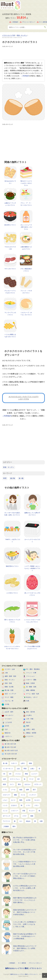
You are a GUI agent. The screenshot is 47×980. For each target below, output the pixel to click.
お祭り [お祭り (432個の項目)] (23, 763)
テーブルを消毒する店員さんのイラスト (32, 648)
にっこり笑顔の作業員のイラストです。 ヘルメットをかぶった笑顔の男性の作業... (25, 864)
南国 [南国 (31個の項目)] (21, 790)
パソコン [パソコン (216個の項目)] (18, 774)
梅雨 (28, 726)
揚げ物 (13, 478)
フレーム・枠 (9, 701)
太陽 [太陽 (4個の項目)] (41, 821)
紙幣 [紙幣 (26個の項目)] (28, 790)
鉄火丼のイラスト (10, 225)
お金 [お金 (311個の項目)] (18, 769)
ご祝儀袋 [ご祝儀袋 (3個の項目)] (6, 826)
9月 (8, 751)
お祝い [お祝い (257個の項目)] (33, 769)
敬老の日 (8, 733)
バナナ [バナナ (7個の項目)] (24, 816)
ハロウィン (8, 736)
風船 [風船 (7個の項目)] (32, 816)
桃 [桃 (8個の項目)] (39, 811)
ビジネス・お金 (10, 669)
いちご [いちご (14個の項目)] (5, 800)
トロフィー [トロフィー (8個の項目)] (15, 811)
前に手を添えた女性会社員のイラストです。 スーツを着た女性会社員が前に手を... (25, 840)
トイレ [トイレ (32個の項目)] (5, 790)
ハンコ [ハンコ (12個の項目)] (5, 805)
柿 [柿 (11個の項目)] (22, 805)
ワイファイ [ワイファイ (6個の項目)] (7, 821)
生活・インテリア (10, 694)
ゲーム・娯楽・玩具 (33, 694)
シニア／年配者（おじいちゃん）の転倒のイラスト (32, 568)
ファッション (30, 676)
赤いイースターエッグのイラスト (32, 594)
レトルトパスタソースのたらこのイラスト (32, 621)
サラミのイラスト (10, 269)
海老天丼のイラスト (12, 566)
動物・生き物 (9, 687)
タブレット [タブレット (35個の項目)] (38, 784)
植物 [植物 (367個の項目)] (30, 763)
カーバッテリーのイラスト (32, 541)
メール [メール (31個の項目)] (13, 790)
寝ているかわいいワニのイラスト (12, 621)
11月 (16, 751)
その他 (7, 704)
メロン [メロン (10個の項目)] (36, 805)
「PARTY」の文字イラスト (12, 541)
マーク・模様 (9, 697)
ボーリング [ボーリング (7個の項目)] (7, 816)
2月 (16, 754)
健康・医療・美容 (10, 676)
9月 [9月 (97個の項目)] (38, 779)
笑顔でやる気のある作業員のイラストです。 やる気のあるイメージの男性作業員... (25, 936)
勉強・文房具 (30, 683)
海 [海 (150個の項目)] (24, 779)
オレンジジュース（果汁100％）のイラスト (26, 227)
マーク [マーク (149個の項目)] (31, 779)
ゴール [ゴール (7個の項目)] (16, 816)
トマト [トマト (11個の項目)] (28, 805)
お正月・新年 (9, 712)
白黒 (28, 701)
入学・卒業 (30, 719)
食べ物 (21, 478)
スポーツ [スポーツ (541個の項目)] (14, 763)
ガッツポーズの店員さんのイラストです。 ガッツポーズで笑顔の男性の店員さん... (25, 876)
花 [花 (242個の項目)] (39, 769)
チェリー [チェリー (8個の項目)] (32, 811)
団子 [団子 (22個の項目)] (34, 790)
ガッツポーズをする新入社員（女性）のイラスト (12, 514)
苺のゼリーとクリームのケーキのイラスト (26, 183)
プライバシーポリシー (29, 22)
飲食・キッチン (9, 467)
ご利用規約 (15, 22)
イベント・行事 (31, 673)
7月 (12, 747)
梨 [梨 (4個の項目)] (35, 821)
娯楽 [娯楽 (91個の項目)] (4, 784)
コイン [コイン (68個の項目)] (12, 784)
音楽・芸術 (8, 683)
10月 (12, 751)
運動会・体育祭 (31, 733)
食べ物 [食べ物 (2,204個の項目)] (5, 763)
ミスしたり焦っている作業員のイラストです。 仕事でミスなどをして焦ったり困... (25, 924)
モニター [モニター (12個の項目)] (37, 800)
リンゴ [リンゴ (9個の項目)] (5, 811)
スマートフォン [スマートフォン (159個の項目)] (15, 779)
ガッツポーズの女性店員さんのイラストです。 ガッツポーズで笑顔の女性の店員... (25, 852)
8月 (15, 747)
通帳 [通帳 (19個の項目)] (15, 795)
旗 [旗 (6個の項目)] (15, 821)
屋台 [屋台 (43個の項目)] (19, 784)
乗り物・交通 (9, 690)
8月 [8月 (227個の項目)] (10, 774)
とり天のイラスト (12, 593)
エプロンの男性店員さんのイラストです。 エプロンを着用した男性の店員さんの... (25, 888)
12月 (9, 754)
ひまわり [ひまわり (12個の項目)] (14, 805)
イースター (8, 719)
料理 (5, 478)
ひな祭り (29, 715)
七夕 (6, 729)
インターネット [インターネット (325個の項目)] (8, 769)
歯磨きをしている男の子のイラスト (32, 514)
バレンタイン (9, 715)
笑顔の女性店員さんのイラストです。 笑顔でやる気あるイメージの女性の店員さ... (25, 912)
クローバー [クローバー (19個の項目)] (7, 795)
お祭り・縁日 (30, 729)
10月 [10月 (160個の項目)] (4, 779)
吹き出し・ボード (32, 697)
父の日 (7, 726)
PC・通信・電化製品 (33, 669)
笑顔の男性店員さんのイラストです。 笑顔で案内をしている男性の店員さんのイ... (25, 948)
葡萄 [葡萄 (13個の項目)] (21, 800)
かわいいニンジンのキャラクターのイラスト (12, 648)
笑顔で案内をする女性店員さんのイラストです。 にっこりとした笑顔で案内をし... (25, 900)
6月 (8, 747)
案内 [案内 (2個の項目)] (14, 826)
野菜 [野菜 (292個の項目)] (25, 769)
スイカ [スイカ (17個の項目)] (23, 795)
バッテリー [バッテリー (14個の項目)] (33, 795)
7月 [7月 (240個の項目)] (4, 774)
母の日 (28, 722)
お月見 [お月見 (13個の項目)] (28, 800)
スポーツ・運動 (31, 680)
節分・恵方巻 (30, 712)
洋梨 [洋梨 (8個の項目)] (24, 811)
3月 (8, 744)
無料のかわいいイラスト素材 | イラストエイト (23, 968)
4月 (12, 744)
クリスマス (30, 736)
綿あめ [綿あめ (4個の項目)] (28, 821)
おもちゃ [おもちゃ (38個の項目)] (28, 784)
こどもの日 (8, 722)
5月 (15, 744)
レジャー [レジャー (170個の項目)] (34, 774)
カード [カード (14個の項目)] (13, 800)
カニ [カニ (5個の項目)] (21, 821)
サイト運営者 (43, 22)
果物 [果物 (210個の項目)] (26, 774)
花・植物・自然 (31, 687)
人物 (6, 673)
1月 (12, 754)
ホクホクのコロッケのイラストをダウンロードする (24, 398)
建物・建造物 (30, 690)
